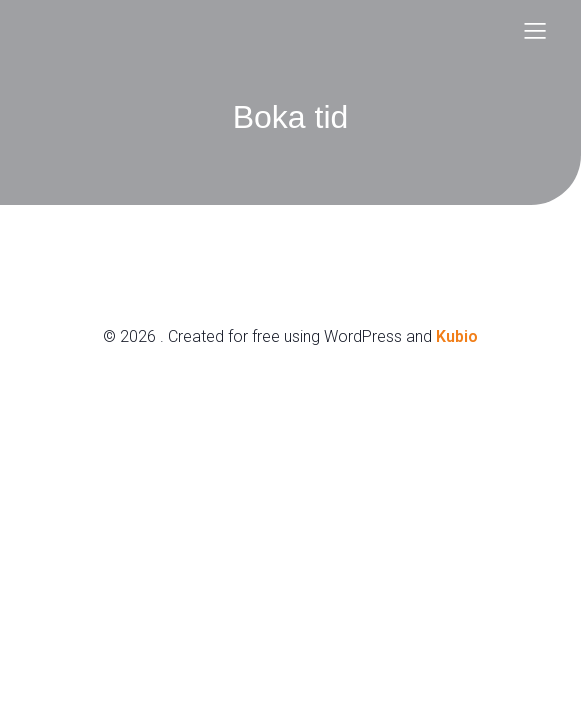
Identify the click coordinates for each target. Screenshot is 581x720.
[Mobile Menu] (536, 30)
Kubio (457, 336)
